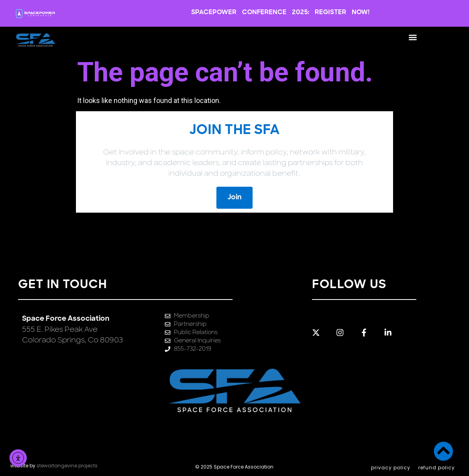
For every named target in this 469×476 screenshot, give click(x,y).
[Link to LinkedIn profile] (393, 333)
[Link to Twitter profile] (321, 333)
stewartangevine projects (67, 466)
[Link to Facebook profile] (369, 333)
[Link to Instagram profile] (345, 333)
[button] (413, 37)
